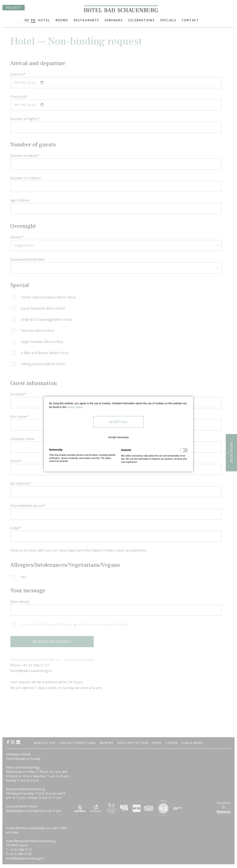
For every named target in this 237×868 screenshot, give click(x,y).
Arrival (231, 20)
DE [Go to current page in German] (27, 20)
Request (14, 21)
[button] (119, 434)
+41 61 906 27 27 (211, 20)
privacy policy (75, 407)
